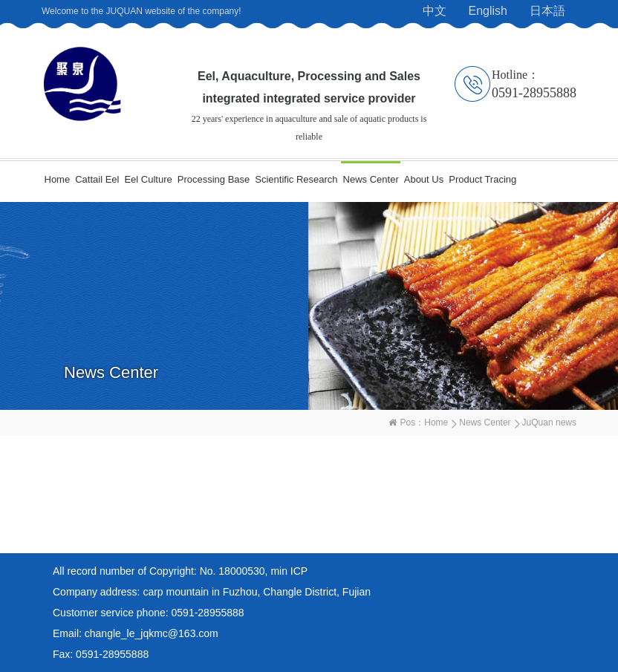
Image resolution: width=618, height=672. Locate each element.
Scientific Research (296, 179)
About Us (424, 179)
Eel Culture (148, 179)
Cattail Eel (97, 179)
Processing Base (214, 179)
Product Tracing (482, 179)
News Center (371, 179)
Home (58, 179)
